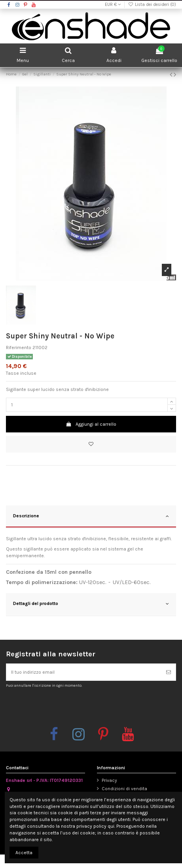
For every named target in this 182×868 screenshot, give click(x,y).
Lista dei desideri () (152, 5)
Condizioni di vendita (124, 789)
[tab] (91, 517)
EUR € (113, 5)
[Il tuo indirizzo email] (84, 672)
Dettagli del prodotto (91, 604)
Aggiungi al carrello (91, 424)
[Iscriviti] (169, 672)
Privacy (109, 780)
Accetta (24, 853)
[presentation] (72, 707)
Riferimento (19, 348)
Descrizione (91, 516)
